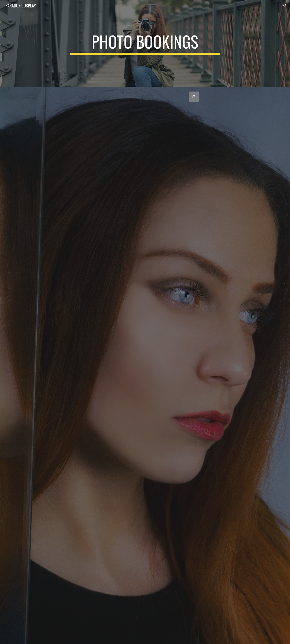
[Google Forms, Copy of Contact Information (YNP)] (145, 365)
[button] (285, 6)
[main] (145, 43)
